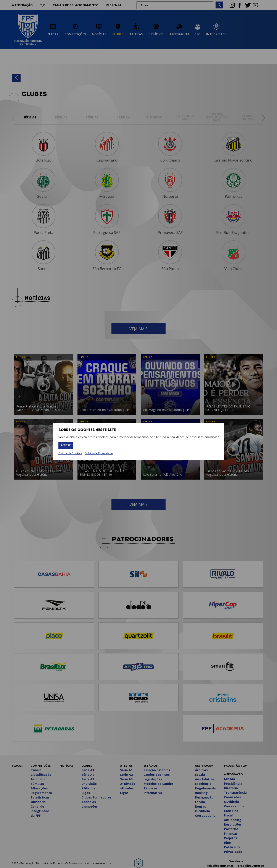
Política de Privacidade (99, 453)
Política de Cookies (70, 453)
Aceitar (66, 445)
